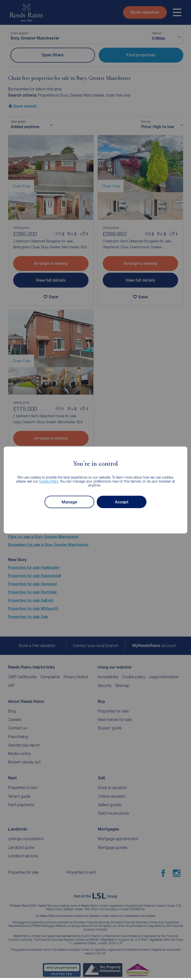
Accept (122, 502)
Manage (69, 502)
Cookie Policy (49, 481)
